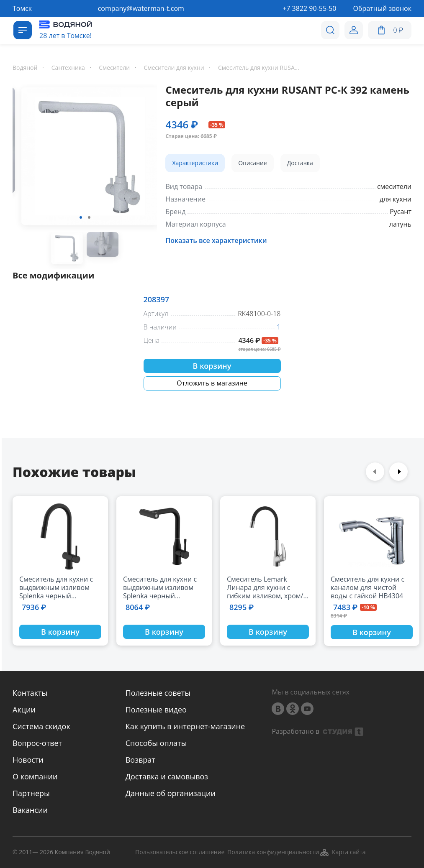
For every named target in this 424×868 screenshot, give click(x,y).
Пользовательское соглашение (180, 852)
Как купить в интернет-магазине (185, 726)
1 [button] (81, 217)
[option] (85, 158)
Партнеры (31, 793)
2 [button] (89, 217)
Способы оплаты (156, 743)
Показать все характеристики (216, 240)
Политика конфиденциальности (273, 852)
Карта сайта (343, 853)
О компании (35, 776)
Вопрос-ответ (37, 743)
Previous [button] (375, 472)
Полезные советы (158, 693)
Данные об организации (171, 793)
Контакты (30, 693)
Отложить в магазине (212, 383)
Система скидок (41, 726)
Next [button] (398, 472)
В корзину (212, 366)
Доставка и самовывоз (167, 776)
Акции (24, 710)
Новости (28, 760)
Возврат (140, 760)
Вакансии (30, 810)
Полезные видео (156, 710)
